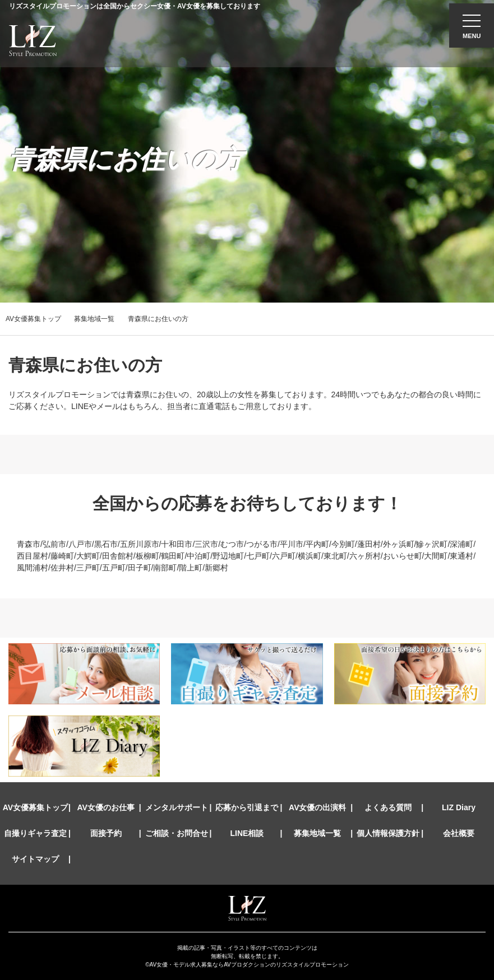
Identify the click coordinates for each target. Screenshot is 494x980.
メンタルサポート (177, 807)
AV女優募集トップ (33, 319)
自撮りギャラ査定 (35, 833)
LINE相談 (247, 833)
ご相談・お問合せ (177, 833)
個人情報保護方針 (388, 833)
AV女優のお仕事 (106, 807)
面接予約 (106, 833)
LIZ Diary (459, 807)
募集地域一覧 (94, 319)
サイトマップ (35, 859)
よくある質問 (388, 807)
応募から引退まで (247, 807)
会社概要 (459, 833)
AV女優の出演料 (317, 807)
